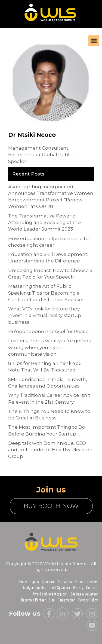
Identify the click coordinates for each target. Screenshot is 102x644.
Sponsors (48, 582)
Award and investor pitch (50, 594)
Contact (92, 588)
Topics (34, 582)
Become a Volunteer (84, 594)
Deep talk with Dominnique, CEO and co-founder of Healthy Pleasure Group (50, 450)
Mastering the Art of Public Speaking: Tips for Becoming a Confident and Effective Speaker (46, 293)
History (78, 588)
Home (23, 582)
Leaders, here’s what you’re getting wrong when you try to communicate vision (50, 347)
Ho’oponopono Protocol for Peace (48, 331)
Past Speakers (60, 588)
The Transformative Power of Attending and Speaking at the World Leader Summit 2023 (44, 223)
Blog (52, 600)
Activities (65, 582)
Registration (67, 600)
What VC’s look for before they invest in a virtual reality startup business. (45, 315)
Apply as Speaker (35, 588)
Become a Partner (33, 600)
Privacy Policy (88, 600)
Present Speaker (86, 582)
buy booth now (51, 506)
